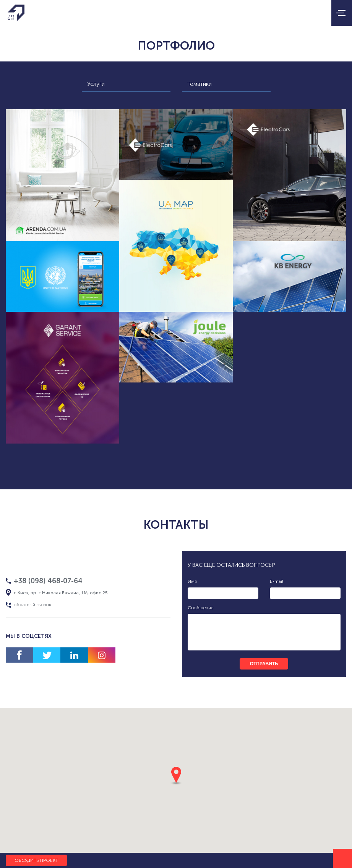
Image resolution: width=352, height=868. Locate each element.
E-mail (277, 581)
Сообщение (200, 608)
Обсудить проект (36, 860)
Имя (192, 581)
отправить (264, 664)
